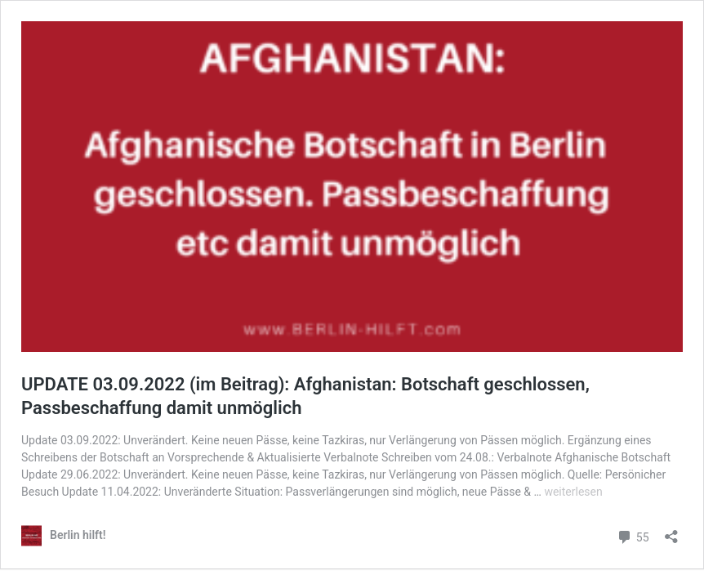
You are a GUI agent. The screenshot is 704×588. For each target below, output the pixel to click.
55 (633, 537)
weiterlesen (573, 492)
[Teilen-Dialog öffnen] (671, 531)
